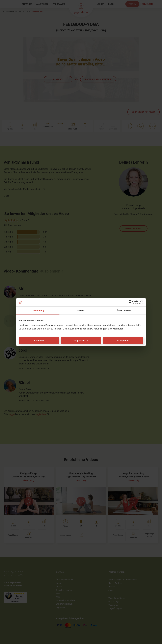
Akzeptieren (123, 340)
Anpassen (81, 340)
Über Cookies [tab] (124, 310)
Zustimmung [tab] (38, 310)
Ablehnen (39, 340)
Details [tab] (81, 310)
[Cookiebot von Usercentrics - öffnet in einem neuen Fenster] (131, 302)
